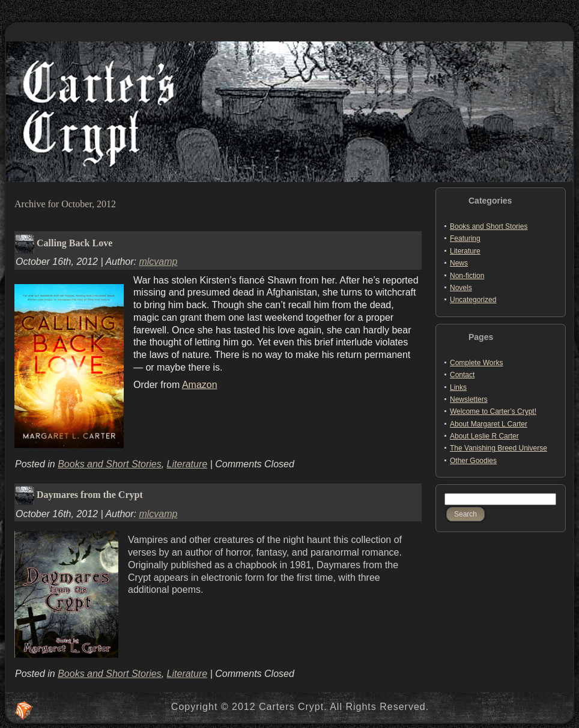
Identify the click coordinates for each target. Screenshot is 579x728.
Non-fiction (467, 276)
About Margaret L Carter (489, 424)
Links (458, 387)
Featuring (465, 238)
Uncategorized (473, 300)
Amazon (200, 385)
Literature (187, 464)
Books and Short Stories (110, 464)
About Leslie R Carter (484, 436)
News (459, 263)
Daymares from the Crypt (90, 495)
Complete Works (476, 363)
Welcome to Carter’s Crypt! (493, 411)
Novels (461, 288)
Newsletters (469, 399)
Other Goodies (473, 461)
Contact (462, 375)
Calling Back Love (74, 242)
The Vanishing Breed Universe (499, 448)
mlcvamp (158, 262)
